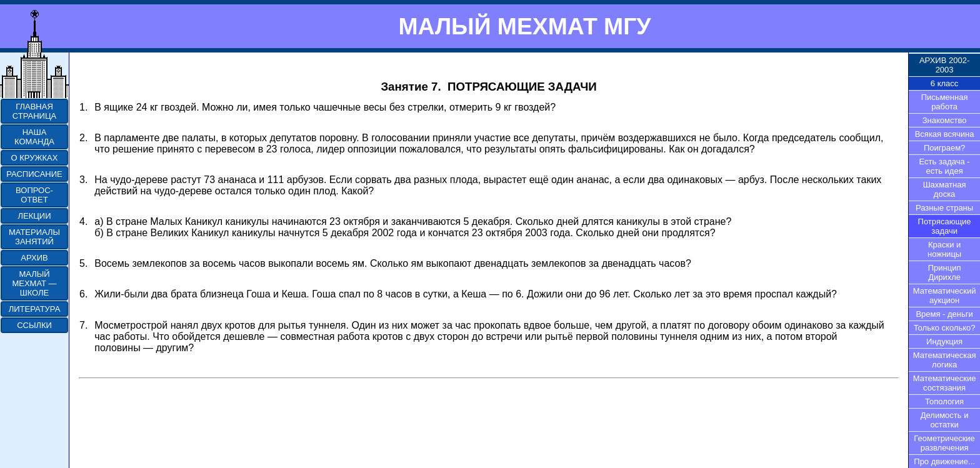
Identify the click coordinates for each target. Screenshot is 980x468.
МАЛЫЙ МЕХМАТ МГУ (524, 26)
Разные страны (944, 208)
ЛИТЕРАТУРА (35, 309)
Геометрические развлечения (944, 443)
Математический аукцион (945, 296)
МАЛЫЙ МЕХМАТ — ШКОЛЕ (34, 283)
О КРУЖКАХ (35, 158)
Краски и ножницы (944, 249)
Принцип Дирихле (945, 272)
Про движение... (944, 461)
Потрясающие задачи (945, 226)
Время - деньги (944, 314)
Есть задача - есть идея (945, 166)
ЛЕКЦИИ (34, 216)
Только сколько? (945, 328)
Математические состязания (945, 383)
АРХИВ (34, 258)
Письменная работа (945, 102)
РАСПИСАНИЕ (34, 174)
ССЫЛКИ (34, 325)
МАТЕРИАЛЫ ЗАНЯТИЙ (34, 237)
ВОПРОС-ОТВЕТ (34, 195)
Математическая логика (945, 360)
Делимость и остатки (945, 420)
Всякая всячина (945, 134)
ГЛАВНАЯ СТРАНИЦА (34, 111)
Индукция (944, 341)
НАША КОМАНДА (34, 137)
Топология (944, 401)
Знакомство (945, 120)
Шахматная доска (945, 189)
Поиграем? (944, 148)
